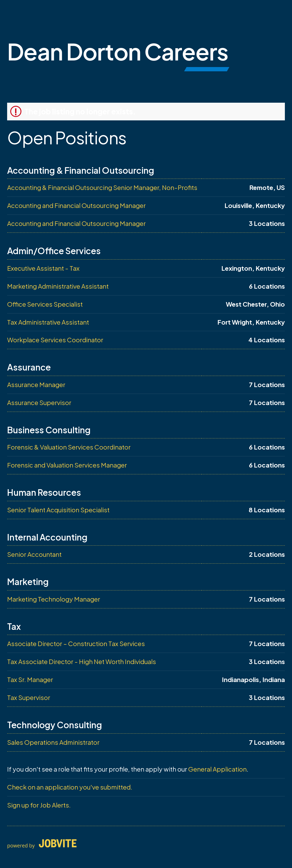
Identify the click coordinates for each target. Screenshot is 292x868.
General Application (217, 769)
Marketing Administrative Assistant (58, 286)
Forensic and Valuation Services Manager (67, 465)
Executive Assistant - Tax (43, 268)
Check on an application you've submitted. (70, 787)
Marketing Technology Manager (54, 599)
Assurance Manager (36, 385)
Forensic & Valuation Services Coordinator (69, 447)
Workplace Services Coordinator (55, 340)
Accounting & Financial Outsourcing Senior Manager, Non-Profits (102, 187)
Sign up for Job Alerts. (39, 805)
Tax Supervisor (29, 697)
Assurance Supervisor (39, 402)
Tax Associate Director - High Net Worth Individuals (82, 661)
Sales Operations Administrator (53, 742)
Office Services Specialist (45, 304)
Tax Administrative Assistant (48, 322)
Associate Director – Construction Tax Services (76, 644)
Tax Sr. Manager (30, 679)
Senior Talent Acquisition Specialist (58, 510)
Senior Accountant (34, 554)
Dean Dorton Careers (118, 51)
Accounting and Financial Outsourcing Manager (76, 205)
